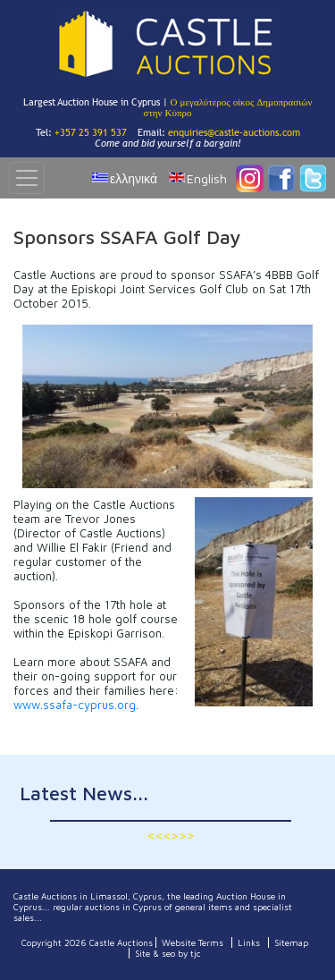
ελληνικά (134, 178)
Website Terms (193, 942)
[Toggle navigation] (27, 178)
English (207, 178)
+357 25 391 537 (91, 132)
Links (249, 942)
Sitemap (291, 942)
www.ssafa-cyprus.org (75, 705)
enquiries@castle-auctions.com (234, 132)
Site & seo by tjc (168, 953)
